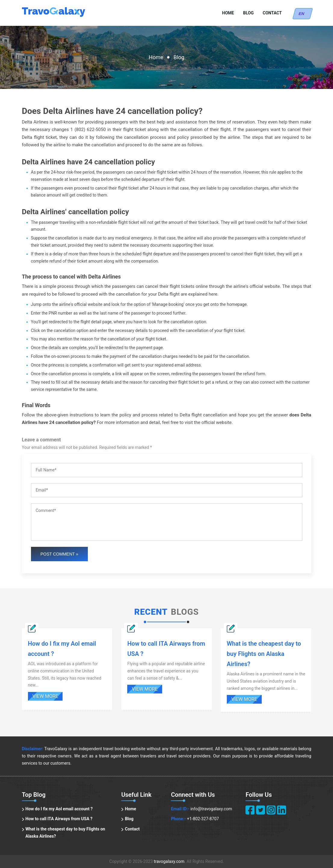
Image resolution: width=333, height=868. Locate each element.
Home (228, 13)
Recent (151, 612)
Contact (272, 13)
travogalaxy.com (169, 861)
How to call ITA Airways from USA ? (59, 819)
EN (303, 14)
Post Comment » (60, 554)
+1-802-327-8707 (203, 819)
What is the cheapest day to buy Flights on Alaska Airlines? (65, 833)
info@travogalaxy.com (211, 809)
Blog (248, 13)
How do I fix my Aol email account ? (59, 809)
